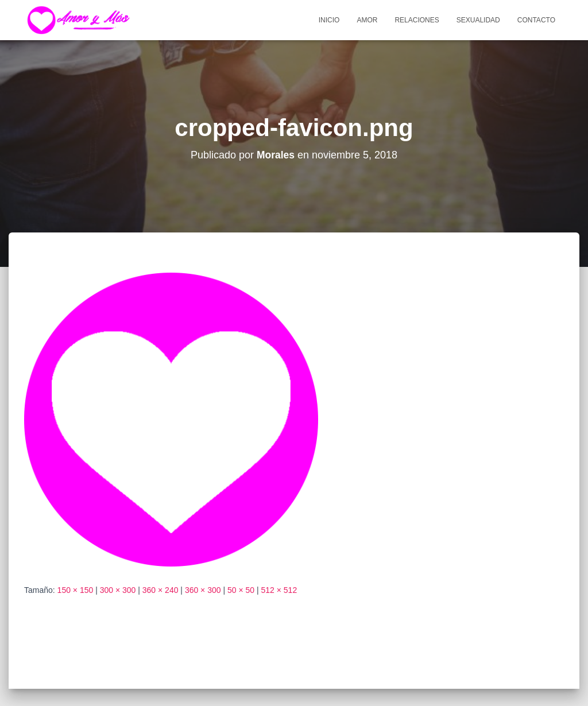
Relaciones (417, 20)
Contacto (536, 20)
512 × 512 (279, 590)
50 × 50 (241, 590)
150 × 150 (76, 590)
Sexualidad (478, 20)
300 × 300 (118, 590)
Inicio (329, 20)
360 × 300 (203, 590)
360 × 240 (160, 590)
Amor (367, 20)
